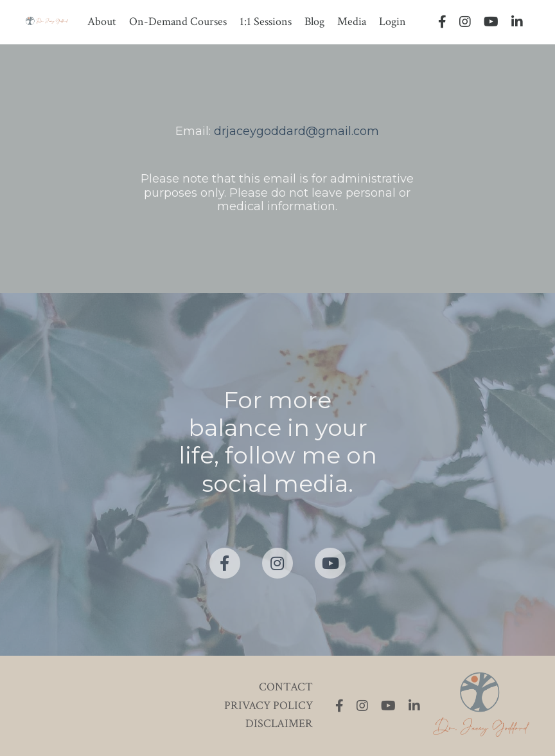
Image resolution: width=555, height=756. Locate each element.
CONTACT (286, 687)
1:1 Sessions (266, 22)
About (102, 22)
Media (352, 22)
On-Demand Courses (178, 22)
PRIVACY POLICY (269, 706)
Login (392, 22)
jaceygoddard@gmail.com (303, 131)
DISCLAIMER (279, 724)
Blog (314, 22)
